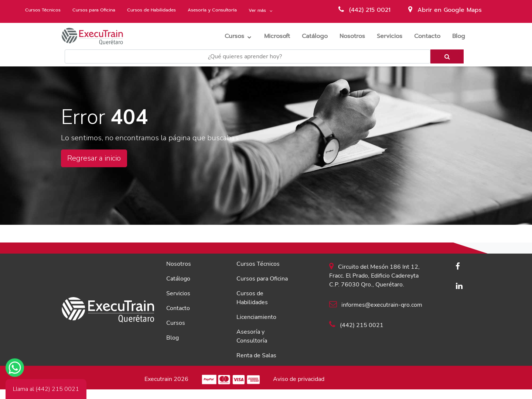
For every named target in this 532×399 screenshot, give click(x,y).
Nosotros (355, 36)
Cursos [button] (234, 36)
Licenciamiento (256, 317)
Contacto (430, 36)
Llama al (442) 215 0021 (46, 389)
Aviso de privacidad (299, 379)
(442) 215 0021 (364, 10)
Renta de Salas (256, 355)
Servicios (393, 36)
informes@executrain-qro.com (376, 305)
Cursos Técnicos (43, 10)
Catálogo (318, 36)
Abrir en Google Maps (445, 10)
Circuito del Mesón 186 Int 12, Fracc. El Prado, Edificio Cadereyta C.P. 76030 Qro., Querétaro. (374, 275)
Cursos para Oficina (94, 10)
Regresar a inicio (94, 158)
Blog (462, 36)
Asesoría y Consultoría (212, 10)
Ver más (258, 10)
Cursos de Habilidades (151, 10)
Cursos (176, 323)
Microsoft (280, 36)
